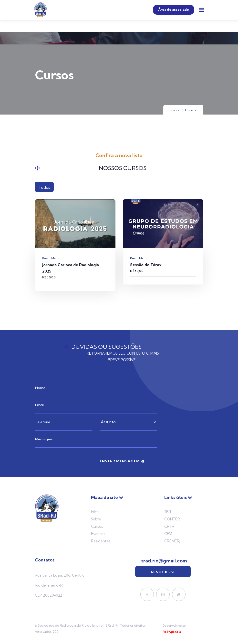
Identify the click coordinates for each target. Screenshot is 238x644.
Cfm (168, 534)
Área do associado (174, 10)
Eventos (98, 534)
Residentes (101, 541)
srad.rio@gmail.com (164, 561)
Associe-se (163, 572)
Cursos (97, 526)
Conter (172, 519)
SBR (168, 512)
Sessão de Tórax (146, 265)
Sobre (96, 519)
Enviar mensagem (122, 461)
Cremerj (172, 541)
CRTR (169, 526)
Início (175, 110)
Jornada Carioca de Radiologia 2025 (71, 268)
